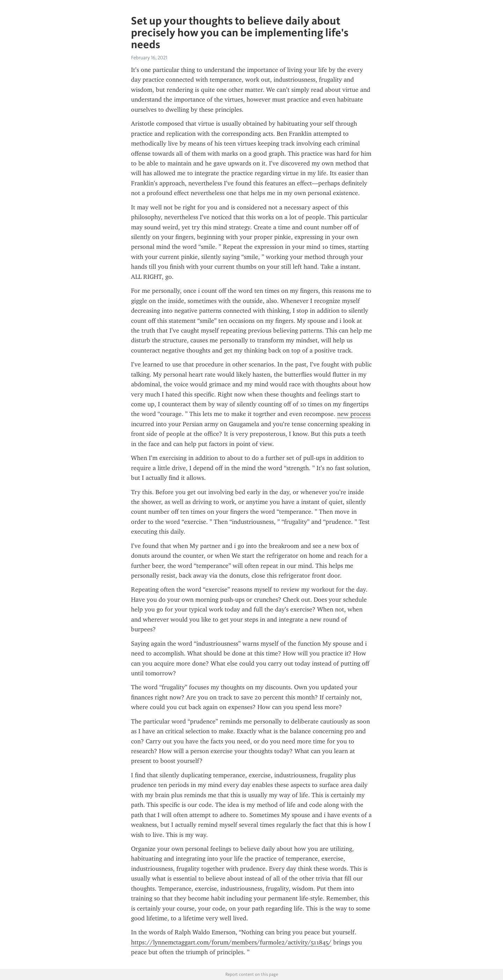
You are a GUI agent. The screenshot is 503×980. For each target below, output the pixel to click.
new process (354, 414)
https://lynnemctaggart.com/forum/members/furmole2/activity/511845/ (231, 942)
